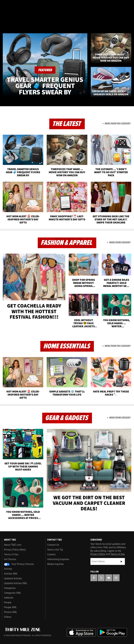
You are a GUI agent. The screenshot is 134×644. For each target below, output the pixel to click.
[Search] (129, 23)
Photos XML (11, 612)
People (8, 602)
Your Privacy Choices (19, 564)
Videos (8, 617)
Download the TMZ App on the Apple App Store (81, 633)
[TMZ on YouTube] (109, 578)
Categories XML (12, 593)
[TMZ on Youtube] (22, 5)
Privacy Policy (98, 554)
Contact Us (53, 545)
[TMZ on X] (14, 5)
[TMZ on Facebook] (6, 5)
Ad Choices (10, 559)
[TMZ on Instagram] (30, 5)
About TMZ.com (13, 545)
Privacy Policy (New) (15, 550)
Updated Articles (13, 578)
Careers (51, 554)
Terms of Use (11, 554)
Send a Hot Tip (55, 550)
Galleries (9, 598)
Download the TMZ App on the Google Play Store (112, 632)
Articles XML (11, 574)
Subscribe (121, 561)
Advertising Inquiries (58, 559)
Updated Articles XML (16, 583)
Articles (8, 569)
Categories (10, 588)
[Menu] (5, 23)
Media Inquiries (55, 564)
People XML (10, 607)
